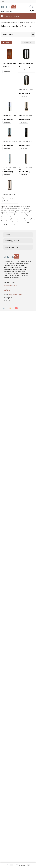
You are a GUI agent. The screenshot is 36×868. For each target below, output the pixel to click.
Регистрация (9, 11)
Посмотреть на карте (10, 285)
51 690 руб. (10, 68)
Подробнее (7, 72)
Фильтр (7, 42)
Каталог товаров (10, 16)
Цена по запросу (25, 67)
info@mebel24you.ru (16, 295)
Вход (2, 11)
